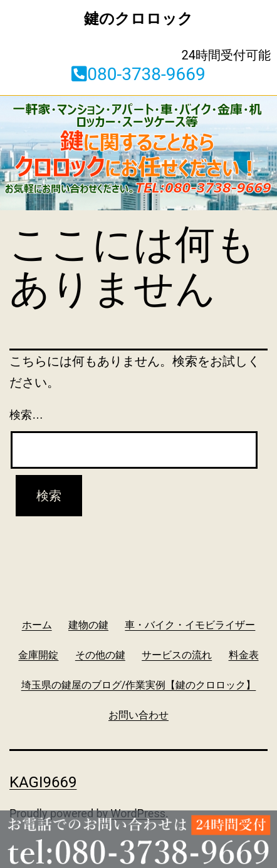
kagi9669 (43, 782)
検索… (26, 415)
